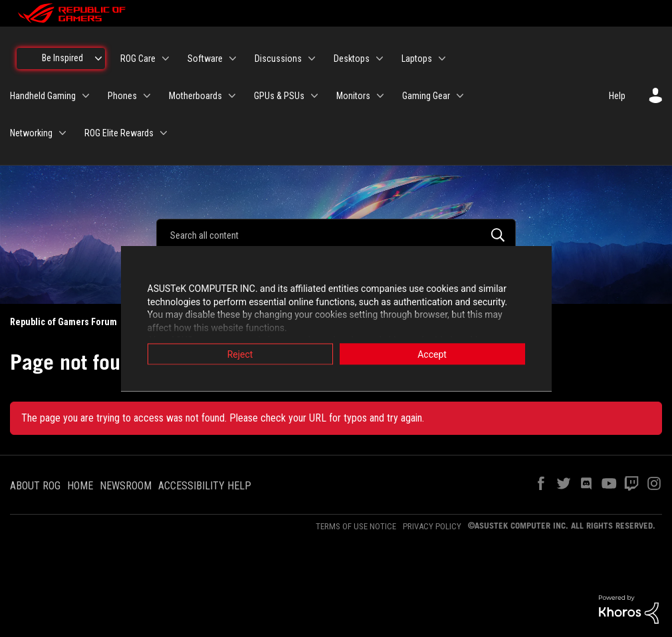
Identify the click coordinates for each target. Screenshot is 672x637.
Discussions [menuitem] (278, 59)
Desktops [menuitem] (352, 59)
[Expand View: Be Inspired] (98, 59)
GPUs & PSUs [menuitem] (279, 96)
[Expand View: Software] (233, 59)
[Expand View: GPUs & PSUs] (314, 96)
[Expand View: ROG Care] (166, 59)
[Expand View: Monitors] (380, 96)
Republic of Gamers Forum (63, 322)
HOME (80, 486)
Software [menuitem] (205, 59)
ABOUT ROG (35, 486)
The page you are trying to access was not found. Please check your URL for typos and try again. (223, 418)
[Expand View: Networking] (62, 133)
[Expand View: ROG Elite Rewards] (164, 133)
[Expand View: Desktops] (380, 59)
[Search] (336, 235)
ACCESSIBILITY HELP (205, 486)
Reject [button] (240, 354)
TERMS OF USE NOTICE (356, 526)
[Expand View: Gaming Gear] (460, 96)
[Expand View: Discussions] (312, 59)
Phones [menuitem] (122, 96)
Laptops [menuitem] (417, 59)
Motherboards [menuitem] (195, 96)
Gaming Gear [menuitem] (426, 96)
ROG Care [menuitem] (138, 59)
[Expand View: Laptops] (442, 59)
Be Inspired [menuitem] (62, 58)
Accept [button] (432, 354)
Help (617, 96)
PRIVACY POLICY (432, 526)
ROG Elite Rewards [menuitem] (119, 133)
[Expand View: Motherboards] (232, 96)
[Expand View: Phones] (147, 96)
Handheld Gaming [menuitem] (43, 96)
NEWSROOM (126, 486)
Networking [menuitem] (31, 133)
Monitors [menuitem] (353, 96)
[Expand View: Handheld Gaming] (86, 96)
